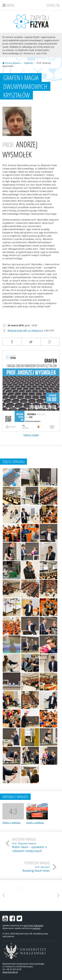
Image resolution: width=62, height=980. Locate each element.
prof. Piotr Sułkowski (33, 925)
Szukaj (53, 5)
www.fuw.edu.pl (10, 972)
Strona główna (12, 63)
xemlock (36, 928)
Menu (9, 5)
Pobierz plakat (31, 435)
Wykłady (29, 63)
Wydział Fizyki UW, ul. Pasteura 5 (25, 330)
